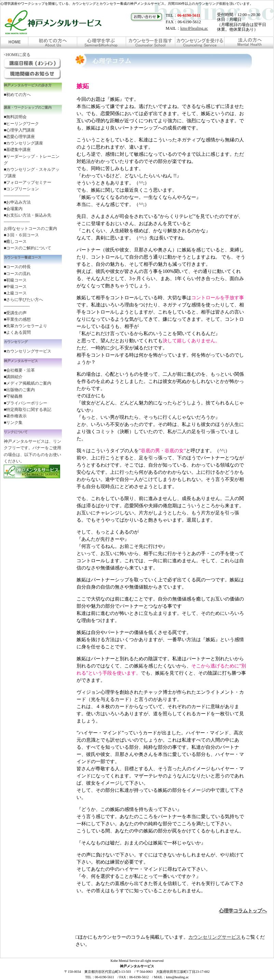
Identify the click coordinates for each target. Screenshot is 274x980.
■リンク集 (13, 423)
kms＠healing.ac (194, 28)
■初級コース (15, 280)
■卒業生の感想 (17, 319)
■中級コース (15, 287)
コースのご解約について (29, 248)
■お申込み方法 (17, 202)
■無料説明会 (15, 117)
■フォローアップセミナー (28, 182)
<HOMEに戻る (17, 55)
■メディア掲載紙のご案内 (28, 383)
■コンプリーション (21, 189)
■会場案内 (13, 209)
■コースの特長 (17, 267)
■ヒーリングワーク (21, 124)
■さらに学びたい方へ (23, 300)
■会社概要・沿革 (19, 370)
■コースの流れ (17, 274)
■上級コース (15, 293)
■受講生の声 (15, 313)
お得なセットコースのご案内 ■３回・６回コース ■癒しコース (30, 235)
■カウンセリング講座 (23, 143)
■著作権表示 (15, 416)
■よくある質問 (17, 332)
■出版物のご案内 (19, 390)
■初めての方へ (17, 95)
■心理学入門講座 (19, 130)
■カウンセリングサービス (28, 351)
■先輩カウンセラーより (25, 326)
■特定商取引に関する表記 (28, 410)
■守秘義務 (13, 396)
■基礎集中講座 (17, 150)
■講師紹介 (13, 377)
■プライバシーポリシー (25, 403)
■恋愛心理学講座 (19, 137)
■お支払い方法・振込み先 (28, 215)
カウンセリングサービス (215, 937)
